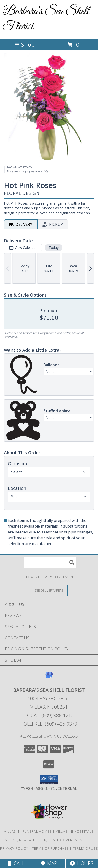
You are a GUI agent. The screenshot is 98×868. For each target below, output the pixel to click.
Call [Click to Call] (16, 863)
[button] (49, 779)
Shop (24, 44)
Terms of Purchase (50, 848)
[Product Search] (50, 562)
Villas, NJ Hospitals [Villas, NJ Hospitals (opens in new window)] (75, 831)
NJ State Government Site (68, 840)
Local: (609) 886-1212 (49, 715)
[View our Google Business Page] (49, 677)
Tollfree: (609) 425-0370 (49, 724)
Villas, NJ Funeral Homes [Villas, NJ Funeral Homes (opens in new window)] (28, 831)
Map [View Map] (49, 863)
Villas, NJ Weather (23, 840)
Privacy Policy (14, 848)
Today (54, 247)
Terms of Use (85, 848)
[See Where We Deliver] (49, 590)
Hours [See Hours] (82, 863)
